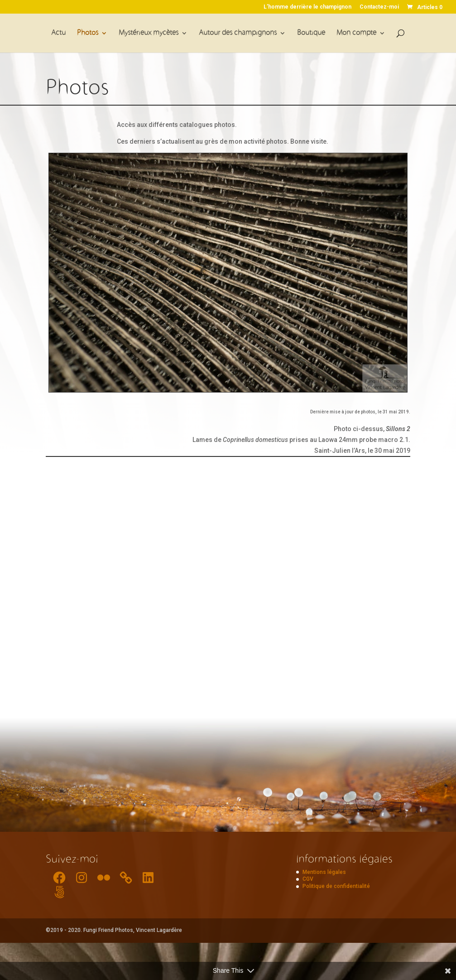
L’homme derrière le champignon (307, 7)
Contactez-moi (379, 7)
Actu (58, 34)
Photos (88, 34)
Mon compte (356, 34)
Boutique (311, 34)
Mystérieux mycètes (149, 34)
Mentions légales (324, 872)
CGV (308, 879)
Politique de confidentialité (336, 886)
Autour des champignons (238, 34)
